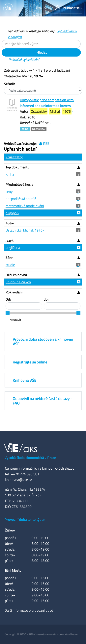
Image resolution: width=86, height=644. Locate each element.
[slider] (8, 313)
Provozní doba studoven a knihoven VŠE (43, 341)
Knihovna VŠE (25, 380)
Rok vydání (14, 292)
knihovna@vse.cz (18, 480)
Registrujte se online (30, 362)
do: (46, 299)
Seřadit (9, 84)
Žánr (9, 258)
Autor (10, 223)
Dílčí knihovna (16, 275)
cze (40, 8)
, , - (52, 111)
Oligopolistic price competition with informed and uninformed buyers (47, 103)
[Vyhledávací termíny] (41, 44)
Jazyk (10, 240)
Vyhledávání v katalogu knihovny (31, 31)
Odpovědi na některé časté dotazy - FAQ (42, 401)
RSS (44, 144)
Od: (8, 299)
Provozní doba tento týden (25, 520)
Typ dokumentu (17, 167)
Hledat (41, 52)
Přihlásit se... (69, 8)
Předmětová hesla (19, 184)
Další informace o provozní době (29, 610)
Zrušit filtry (14, 157)
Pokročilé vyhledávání (24, 60)
